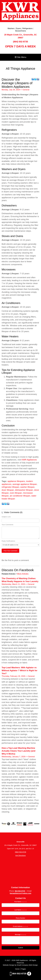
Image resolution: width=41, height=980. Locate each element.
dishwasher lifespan (24, 490)
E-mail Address (21, 926)
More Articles (23, 574)
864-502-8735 (20, 891)
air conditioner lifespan (20, 496)
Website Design (9, 965)
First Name (20, 902)
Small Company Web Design (27, 965)
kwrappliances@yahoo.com (20, 893)
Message (21, 935)
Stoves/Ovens (21, 31)
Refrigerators (27, 28)
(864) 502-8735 (20, 42)
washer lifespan (27, 487)
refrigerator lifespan (10, 487)
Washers (11, 28)
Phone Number (20, 918)
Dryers (18, 28)
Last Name (20, 910)
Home (17, 969)
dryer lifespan (8, 490)
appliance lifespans (16, 481)
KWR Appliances (29, 460)
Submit (21, 948)
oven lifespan (16, 493)
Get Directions (20, 855)
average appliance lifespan (25, 484)
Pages (24, 969)
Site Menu (20, 57)
